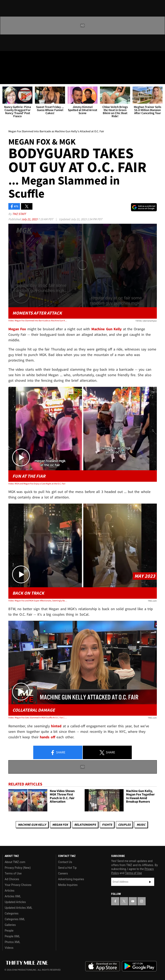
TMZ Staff (19, 214)
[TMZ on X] (16, 58)
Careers (63, 873)
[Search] (159, 78)
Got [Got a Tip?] (14, 68)
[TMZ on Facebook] (7, 58)
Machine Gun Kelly (32, 825)
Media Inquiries (68, 885)
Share (58, 753)
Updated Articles (15, 902)
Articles (10, 891)
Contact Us (65, 862)
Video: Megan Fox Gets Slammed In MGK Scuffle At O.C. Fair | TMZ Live (38, 717)
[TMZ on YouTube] (133, 901)
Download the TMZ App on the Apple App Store (103, 966)
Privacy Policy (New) (18, 868)
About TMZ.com (15, 862)
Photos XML (12, 942)
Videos (9, 948)
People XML (12, 936)
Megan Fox (60, 825)
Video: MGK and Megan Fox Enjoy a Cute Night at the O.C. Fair (37, 484)
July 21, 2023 (30, 219)
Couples (124, 825)
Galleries (10, 925)
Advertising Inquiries (71, 879)
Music (141, 825)
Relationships (85, 825)
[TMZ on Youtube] (26, 58)
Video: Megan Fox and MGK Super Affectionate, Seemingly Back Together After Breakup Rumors (38, 601)
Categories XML (15, 919)
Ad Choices (12, 879)
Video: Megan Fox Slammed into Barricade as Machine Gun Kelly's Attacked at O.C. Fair (38, 320)
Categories (12, 913)
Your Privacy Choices (18, 885)
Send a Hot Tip (67, 868)
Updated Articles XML (18, 908)
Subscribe (150, 882)
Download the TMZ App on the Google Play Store (139, 966)
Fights (107, 825)
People (9, 931)
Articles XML (13, 896)
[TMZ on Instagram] (36, 58)
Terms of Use (13, 873)
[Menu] (6, 78)
